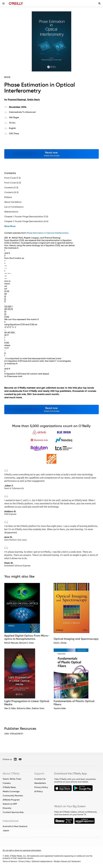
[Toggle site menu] (3, 3)
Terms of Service (10, 861)
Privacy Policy (41, 787)
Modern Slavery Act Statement (67, 861)
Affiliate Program (11, 800)
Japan (6, 830)
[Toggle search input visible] (100, 3)
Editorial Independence (42, 861)
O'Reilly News (9, 787)
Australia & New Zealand (15, 826)
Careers (7, 783)
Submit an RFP (10, 804)
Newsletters (40, 783)
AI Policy (38, 791)
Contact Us (40, 779)
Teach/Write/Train (12, 779)
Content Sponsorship (13, 812)
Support (39, 773)
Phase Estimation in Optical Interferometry (48, 233)
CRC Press (14, 134)
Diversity (7, 808)
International (11, 821)
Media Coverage (11, 791)
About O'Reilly (11, 773)
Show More (10, 226)
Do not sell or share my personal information (22, 850)
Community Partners (13, 796)
